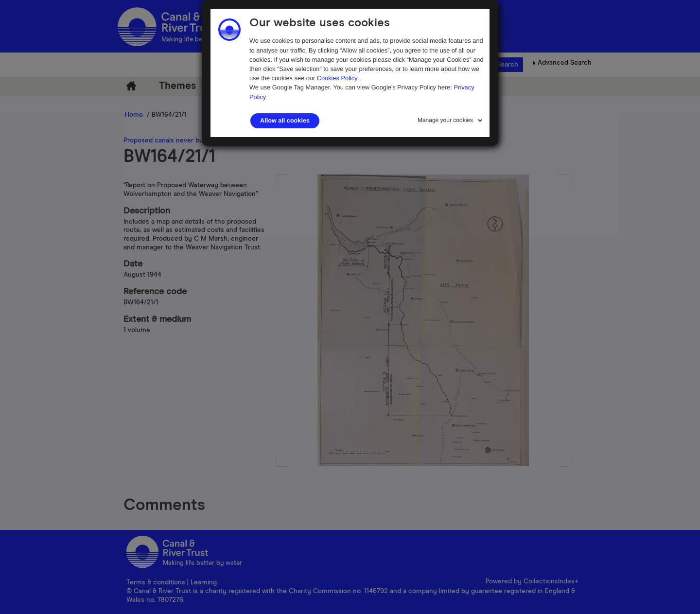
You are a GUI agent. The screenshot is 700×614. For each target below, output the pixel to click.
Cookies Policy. (338, 78)
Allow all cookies (285, 121)
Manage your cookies (445, 120)
